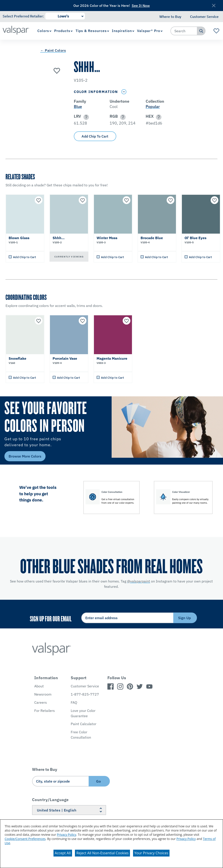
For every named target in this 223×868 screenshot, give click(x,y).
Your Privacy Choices (151, 853)
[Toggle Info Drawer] (124, 92)
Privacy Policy (66, 835)
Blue (78, 107)
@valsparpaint (139, 581)
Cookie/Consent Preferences (25, 839)
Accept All (63, 853)
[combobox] (184, 31)
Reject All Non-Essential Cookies (102, 853)
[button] (85, 117)
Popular (153, 107)
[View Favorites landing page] (216, 31)
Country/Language (50, 800)
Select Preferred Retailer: (23, 16)
